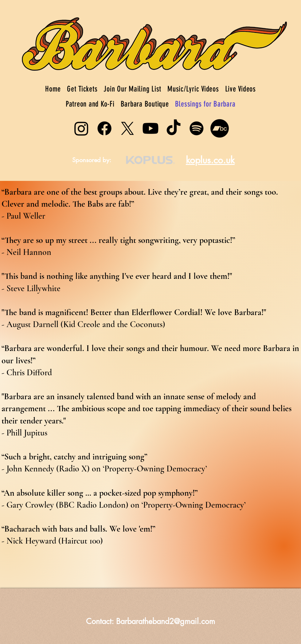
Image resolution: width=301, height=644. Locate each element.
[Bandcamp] (220, 128)
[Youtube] (150, 128)
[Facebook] (104, 128)
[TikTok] (174, 128)
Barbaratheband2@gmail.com (166, 621)
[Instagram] (81, 128)
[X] (127, 128)
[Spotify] (197, 128)
